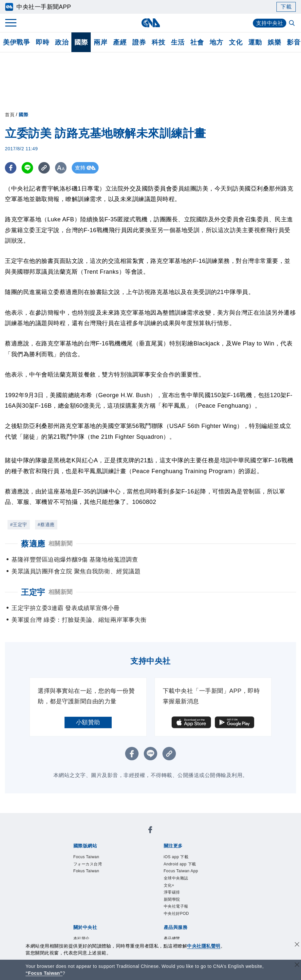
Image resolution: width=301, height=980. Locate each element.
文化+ (169, 885)
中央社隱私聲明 (204, 946)
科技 (158, 42)
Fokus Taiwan (86, 871)
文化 (236, 42)
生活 (178, 42)
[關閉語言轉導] (297, 965)
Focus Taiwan (86, 857)
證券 (139, 42)
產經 (120, 42)
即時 (42, 42)
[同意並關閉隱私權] (297, 945)
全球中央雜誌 (176, 878)
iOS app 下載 (176, 857)
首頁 (10, 115)
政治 (62, 42)
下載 (286, 7)
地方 (216, 42)
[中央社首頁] (150, 23)
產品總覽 (172, 938)
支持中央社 (270, 23)
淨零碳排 (172, 892)
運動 (255, 42)
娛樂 (274, 42)
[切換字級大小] (61, 168)
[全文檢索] (292, 24)
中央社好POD (177, 914)
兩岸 (100, 42)
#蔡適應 (46, 525)
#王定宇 (19, 525)
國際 (81, 42)
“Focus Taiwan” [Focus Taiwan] (44, 973)
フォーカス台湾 (88, 864)
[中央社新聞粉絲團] (150, 831)
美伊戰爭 (16, 42)
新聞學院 (172, 899)
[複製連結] (44, 168)
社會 (197, 42)
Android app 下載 (180, 864)
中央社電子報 (176, 906)
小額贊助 (88, 722)
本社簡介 (82, 938)
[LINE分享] (27, 168)
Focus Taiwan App (181, 871)
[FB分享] (11, 168)
